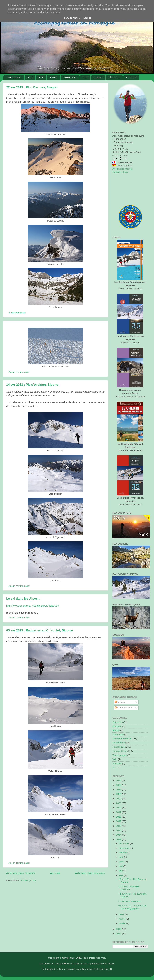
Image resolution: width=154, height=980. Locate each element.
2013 (119, 840)
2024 (119, 789)
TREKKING (70, 77)
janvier (123, 923)
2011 (119, 934)
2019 (119, 812)
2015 (119, 830)
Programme (119, 743)
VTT (85, 77)
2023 (119, 794)
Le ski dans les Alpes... (23, 599)
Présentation (14, 77)
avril (121, 875)
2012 (119, 929)
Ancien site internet (122, 169)
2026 (119, 780)
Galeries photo (120, 172)
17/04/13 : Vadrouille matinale (129, 888)
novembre (124, 848)
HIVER (53, 77)
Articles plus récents (21, 873)
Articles (120, 702)
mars (122, 914)
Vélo (115, 759)
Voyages (117, 763)
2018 (119, 817)
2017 (119, 821)
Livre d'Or (114, 77)
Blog (30, 77)
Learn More (72, 18)
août (121, 857)
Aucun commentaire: (20, 372)
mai (121, 871)
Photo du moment (122, 739)
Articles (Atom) (28, 880)
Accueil (55, 873)
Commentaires (124, 708)
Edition (116, 730)
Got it (87, 18)
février (122, 919)
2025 (119, 785)
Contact (98, 77)
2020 (119, 808)
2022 (119, 799)
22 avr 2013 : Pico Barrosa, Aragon (32, 87)
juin (121, 866)
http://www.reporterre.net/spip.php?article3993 (33, 606)
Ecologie (117, 726)
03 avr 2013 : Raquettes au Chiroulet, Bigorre (39, 630)
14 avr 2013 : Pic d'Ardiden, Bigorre (32, 385)
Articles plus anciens (90, 873)
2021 (119, 803)
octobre (123, 852)
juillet (122, 862)
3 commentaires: (18, 313)
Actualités (118, 722)
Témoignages (120, 755)
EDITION (131, 77)
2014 (119, 835)
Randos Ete (119, 747)
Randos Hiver (120, 751)
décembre (124, 843)
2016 (119, 826)
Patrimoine (118, 735)
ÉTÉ (41, 77)
